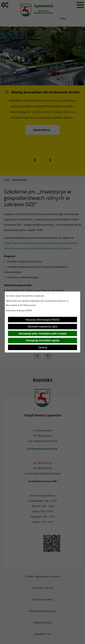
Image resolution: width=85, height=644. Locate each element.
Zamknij (43, 347)
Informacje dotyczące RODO (19, 310)
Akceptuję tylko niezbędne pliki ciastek (43, 334)
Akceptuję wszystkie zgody (42, 340)
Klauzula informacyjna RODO (42, 320)
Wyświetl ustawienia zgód (42, 327)
